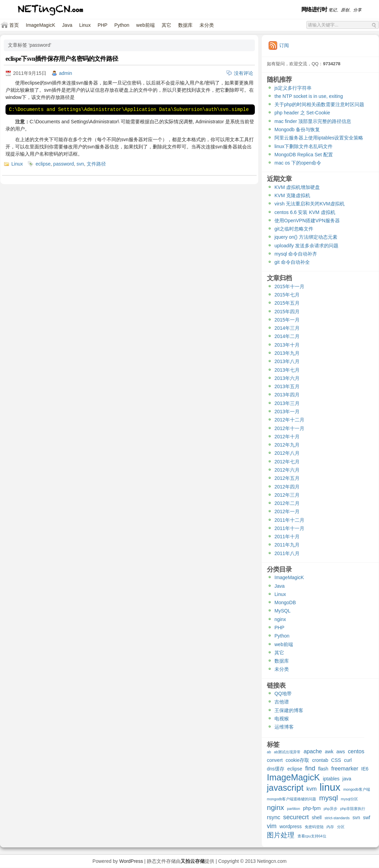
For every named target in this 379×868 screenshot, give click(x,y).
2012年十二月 (289, 420)
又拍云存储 (193, 861)
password (64, 164)
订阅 (284, 45)
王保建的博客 (289, 710)
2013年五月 (287, 386)
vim (272, 826)
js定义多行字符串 (293, 88)
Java (67, 25)
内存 (330, 827)
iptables (331, 779)
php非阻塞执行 (353, 809)
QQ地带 (283, 694)
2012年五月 (287, 478)
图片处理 (281, 835)
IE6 (365, 769)
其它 (166, 25)
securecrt (296, 817)
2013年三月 (287, 403)
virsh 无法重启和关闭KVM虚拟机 (310, 204)
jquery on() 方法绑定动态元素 (306, 237)
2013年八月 (287, 361)
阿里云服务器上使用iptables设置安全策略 (319, 138)
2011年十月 (287, 537)
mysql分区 (349, 799)
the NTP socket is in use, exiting (309, 96)
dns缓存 (276, 769)
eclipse (43, 164)
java (347, 779)
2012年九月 (287, 445)
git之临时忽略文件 (294, 229)
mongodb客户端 (356, 789)
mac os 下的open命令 (298, 163)
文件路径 (96, 164)
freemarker (345, 768)
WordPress (131, 861)
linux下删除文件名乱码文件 (304, 146)
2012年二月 (287, 503)
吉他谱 (282, 702)
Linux (85, 25)
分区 (341, 827)
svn (80, 164)
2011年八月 (287, 553)
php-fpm (312, 808)
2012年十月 (287, 437)
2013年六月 (287, 378)
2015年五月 (287, 303)
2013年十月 (287, 345)
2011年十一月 (289, 528)
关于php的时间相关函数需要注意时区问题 (319, 104)
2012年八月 (287, 453)
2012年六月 (287, 470)
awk (329, 752)
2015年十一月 (289, 286)
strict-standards (337, 818)
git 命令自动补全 (292, 262)
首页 (14, 25)
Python (122, 25)
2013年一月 (287, 412)
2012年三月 (287, 495)
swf (366, 818)
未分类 (207, 25)
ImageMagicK (41, 25)
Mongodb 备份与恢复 (297, 129)
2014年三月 (287, 328)
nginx (280, 619)
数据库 (185, 25)
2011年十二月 (289, 520)
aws (341, 752)
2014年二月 (287, 336)
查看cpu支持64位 (312, 836)
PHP (103, 25)
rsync (274, 817)
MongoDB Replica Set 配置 (304, 155)
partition (294, 809)
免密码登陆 (314, 827)
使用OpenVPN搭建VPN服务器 (307, 221)
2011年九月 (287, 545)
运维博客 (284, 727)
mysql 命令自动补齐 (296, 254)
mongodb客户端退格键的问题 (291, 799)
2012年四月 (287, 487)
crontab (320, 760)
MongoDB (285, 602)
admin (66, 73)
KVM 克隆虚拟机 (292, 195)
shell (317, 818)
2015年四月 (287, 312)
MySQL (283, 611)
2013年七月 (287, 370)
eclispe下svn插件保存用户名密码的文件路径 (62, 59)
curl (348, 760)
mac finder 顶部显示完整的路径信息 (313, 121)
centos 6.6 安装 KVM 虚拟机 (305, 212)
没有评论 (243, 73)
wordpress (291, 826)
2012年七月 (287, 462)
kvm (312, 789)
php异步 (331, 809)
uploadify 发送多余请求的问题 (306, 246)
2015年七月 (287, 295)
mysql (329, 798)
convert (275, 760)
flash (323, 769)
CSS (336, 760)
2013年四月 (287, 395)
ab (269, 752)
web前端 (145, 25)
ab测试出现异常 (287, 752)
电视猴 (282, 719)
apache (313, 751)
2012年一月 (287, 511)
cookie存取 (297, 760)
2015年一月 (287, 320)
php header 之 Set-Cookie (302, 113)
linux (330, 788)
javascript (285, 788)
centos (356, 751)
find (310, 769)
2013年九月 (287, 353)
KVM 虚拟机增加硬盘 (297, 187)
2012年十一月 (289, 428)
